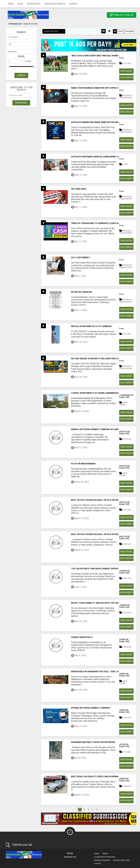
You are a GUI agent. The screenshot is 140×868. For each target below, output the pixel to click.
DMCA (105, 854)
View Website (126, 78)
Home (11, 4)
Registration (34, 4)
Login (20, 4)
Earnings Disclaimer (102, 860)
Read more (126, 71)
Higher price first (54, 31)
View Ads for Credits (55, 4)
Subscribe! (21, 103)
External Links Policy (121, 860)
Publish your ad (122, 15)
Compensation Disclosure (105, 857)
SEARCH (21, 75)
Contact (74, 4)
